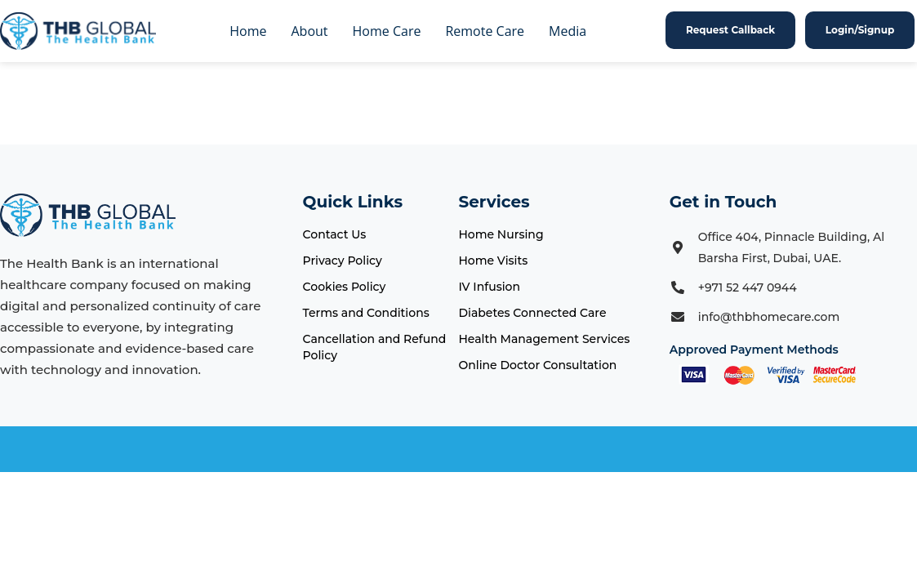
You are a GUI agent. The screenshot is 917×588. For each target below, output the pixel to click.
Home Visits (493, 261)
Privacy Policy (343, 261)
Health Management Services (544, 339)
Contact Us (335, 234)
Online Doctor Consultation (537, 365)
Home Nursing (501, 234)
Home (248, 31)
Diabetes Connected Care (532, 313)
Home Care (387, 31)
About (310, 31)
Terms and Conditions (366, 313)
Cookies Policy (345, 287)
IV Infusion (489, 287)
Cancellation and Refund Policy (375, 347)
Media (568, 31)
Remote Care (485, 31)
